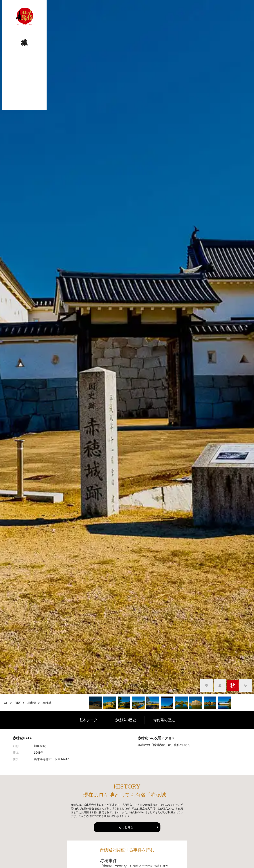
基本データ (83, 720)
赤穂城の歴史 (125, 720)
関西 (18, 703)
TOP (5, 703)
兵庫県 (32, 703)
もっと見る (126, 827)
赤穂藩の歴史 (169, 720)
